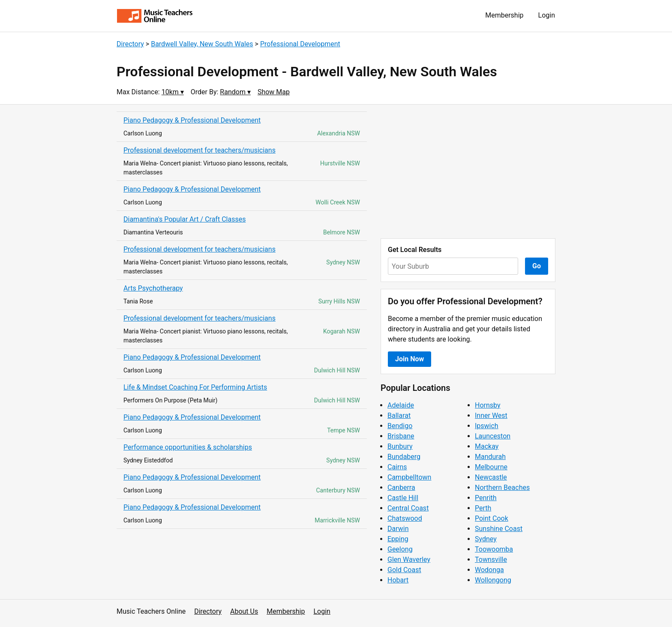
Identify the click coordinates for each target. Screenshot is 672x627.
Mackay (487, 446)
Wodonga (489, 570)
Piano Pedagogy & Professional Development (192, 120)
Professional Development (300, 44)
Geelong (400, 549)
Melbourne (491, 467)
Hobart (398, 580)
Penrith (486, 498)
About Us (244, 611)
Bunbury (400, 446)
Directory (130, 44)
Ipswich (487, 426)
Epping (398, 539)
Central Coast (408, 508)
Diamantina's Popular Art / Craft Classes (184, 219)
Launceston (493, 436)
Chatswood (405, 518)
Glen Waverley (409, 559)
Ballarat (399, 415)
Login (547, 15)
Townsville (491, 559)
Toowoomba (494, 549)
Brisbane (401, 436)
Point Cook (492, 518)
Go (537, 266)
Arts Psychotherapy (153, 288)
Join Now (409, 359)
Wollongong (493, 580)
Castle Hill (403, 498)
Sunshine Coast (499, 529)
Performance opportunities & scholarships (188, 447)
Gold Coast (404, 570)
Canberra (401, 487)
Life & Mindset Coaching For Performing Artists (195, 387)
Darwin (398, 529)
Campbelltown (409, 477)
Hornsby (488, 405)
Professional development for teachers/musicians (199, 150)
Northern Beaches (502, 487)
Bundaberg (404, 457)
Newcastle (491, 477)
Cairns (397, 467)
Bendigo (400, 426)
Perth (483, 508)
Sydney (486, 539)
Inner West (491, 415)
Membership (504, 15)
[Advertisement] (468, 171)
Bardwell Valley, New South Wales (202, 44)
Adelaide (401, 405)
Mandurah (490, 457)
